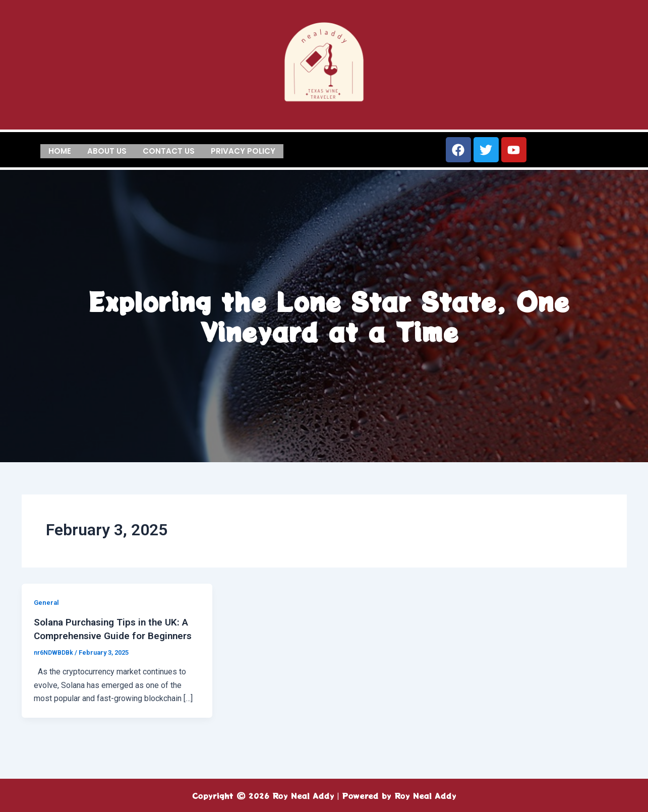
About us (107, 150)
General (47, 602)
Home (60, 150)
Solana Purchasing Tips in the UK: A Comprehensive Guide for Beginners (115, 635)
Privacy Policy (243, 150)
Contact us (169, 150)
